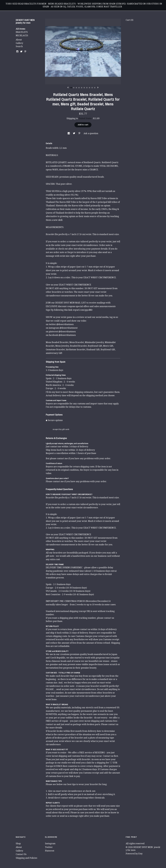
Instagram (50, 844)
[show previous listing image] (68, 88)
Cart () (129, 20)
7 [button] (87, 88)
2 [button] (74, 88)
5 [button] (82, 88)
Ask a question (91, 133)
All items (21, 29)
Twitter (49, 847)
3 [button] (76, 88)
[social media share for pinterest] (80, 133)
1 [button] (71, 88)
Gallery (19, 43)
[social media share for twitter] (74, 133)
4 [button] (79, 88)
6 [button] (84, 88)
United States (85, 118)
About (19, 40)
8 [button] (89, 88)
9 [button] (92, 88)
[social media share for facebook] (69, 133)
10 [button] (95, 88)
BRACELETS (22, 32)
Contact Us (21, 854)
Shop (18, 844)
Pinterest (50, 851)
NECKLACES (22, 35)
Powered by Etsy (134, 854)
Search (19, 46)
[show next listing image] (98, 88)
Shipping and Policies (26, 858)
